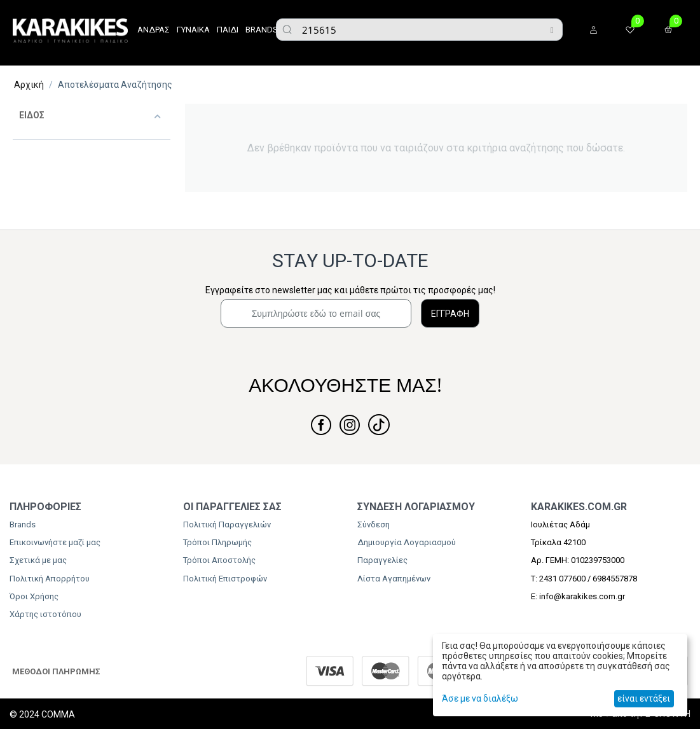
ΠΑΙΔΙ (228, 30)
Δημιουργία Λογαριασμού (407, 542)
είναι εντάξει (644, 698)
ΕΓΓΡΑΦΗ (450, 314)
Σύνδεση (374, 524)
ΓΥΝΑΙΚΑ (193, 30)
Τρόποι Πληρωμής (217, 542)
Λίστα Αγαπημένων (394, 579)
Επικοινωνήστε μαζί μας (55, 542)
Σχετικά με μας (38, 560)
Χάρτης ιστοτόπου (45, 614)
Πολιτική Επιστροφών (225, 579)
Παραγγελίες (382, 560)
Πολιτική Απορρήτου (50, 579)
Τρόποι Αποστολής (219, 560)
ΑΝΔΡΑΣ (154, 30)
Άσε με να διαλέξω (480, 698)
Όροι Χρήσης (34, 596)
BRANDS (262, 30)
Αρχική (29, 85)
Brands (23, 524)
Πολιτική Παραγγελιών (227, 524)
